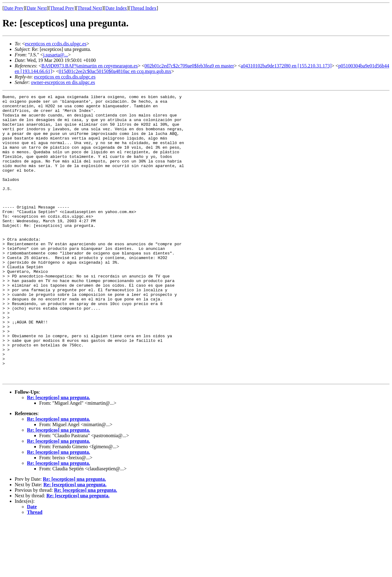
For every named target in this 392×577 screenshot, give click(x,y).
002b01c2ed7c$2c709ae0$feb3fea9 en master (189, 66)
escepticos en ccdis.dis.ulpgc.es (56, 44)
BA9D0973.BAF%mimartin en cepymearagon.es (90, 66)
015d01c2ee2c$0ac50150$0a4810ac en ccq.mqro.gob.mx (115, 71)
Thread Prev (62, 8)
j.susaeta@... (56, 55)
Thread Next (90, 8)
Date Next (37, 8)
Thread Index (143, 8)
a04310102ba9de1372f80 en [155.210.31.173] (286, 66)
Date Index (116, 8)
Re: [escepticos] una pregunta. (58, 455)
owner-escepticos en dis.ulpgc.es (63, 82)
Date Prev (14, 8)
